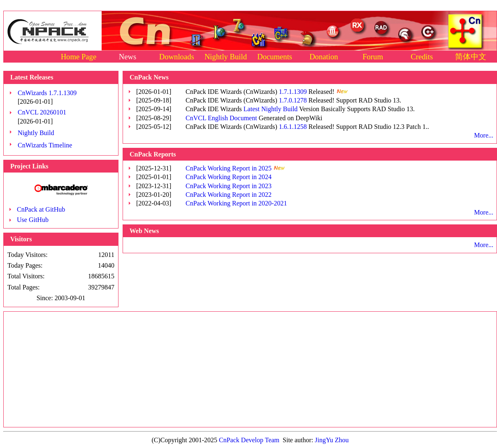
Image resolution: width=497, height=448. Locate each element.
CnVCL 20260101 (42, 112)
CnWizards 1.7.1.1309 (47, 93)
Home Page (79, 57)
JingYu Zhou (332, 440)
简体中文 (471, 57)
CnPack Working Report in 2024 (229, 177)
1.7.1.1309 (293, 92)
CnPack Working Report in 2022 (229, 195)
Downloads (177, 57)
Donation (324, 57)
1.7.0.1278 (293, 100)
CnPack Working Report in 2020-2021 (236, 203)
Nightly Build (226, 57)
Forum (373, 57)
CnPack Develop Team (249, 440)
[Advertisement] (250, 369)
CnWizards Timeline (45, 145)
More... (484, 135)
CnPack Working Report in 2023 (229, 186)
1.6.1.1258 (293, 127)
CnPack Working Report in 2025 (229, 168)
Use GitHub (33, 220)
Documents (275, 57)
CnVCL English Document (221, 118)
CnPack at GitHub (41, 209)
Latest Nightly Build (271, 109)
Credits (422, 57)
